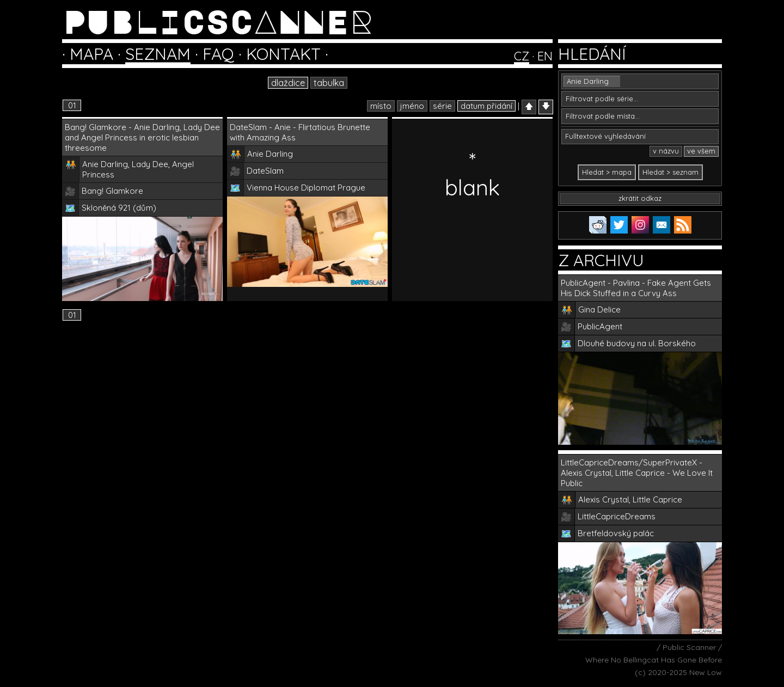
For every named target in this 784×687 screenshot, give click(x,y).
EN (545, 56)
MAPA (91, 54)
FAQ (218, 54)
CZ (522, 56)
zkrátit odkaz (640, 198)
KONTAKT (283, 54)
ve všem (701, 151)
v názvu (666, 151)
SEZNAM (158, 54)
